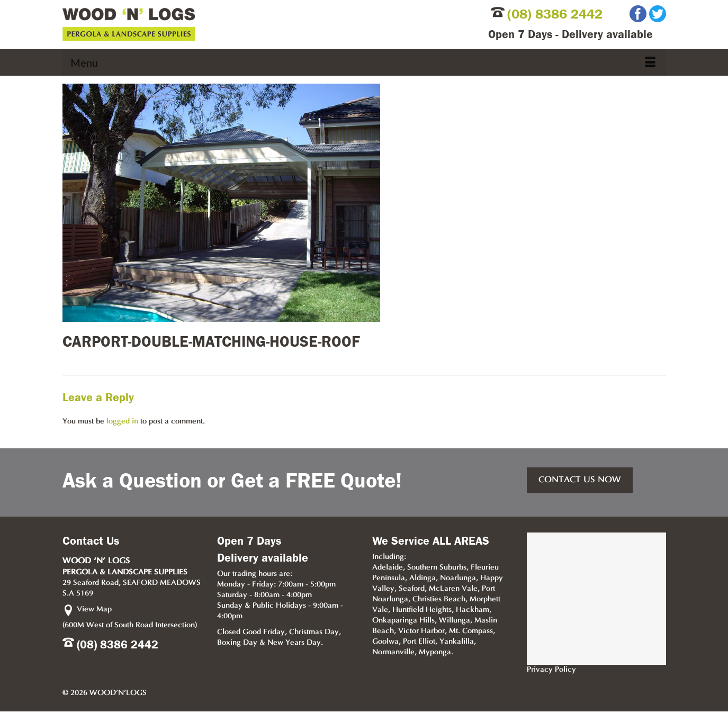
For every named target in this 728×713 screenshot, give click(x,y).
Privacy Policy (551, 670)
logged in (122, 422)
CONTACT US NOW (580, 480)
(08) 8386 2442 (555, 14)
